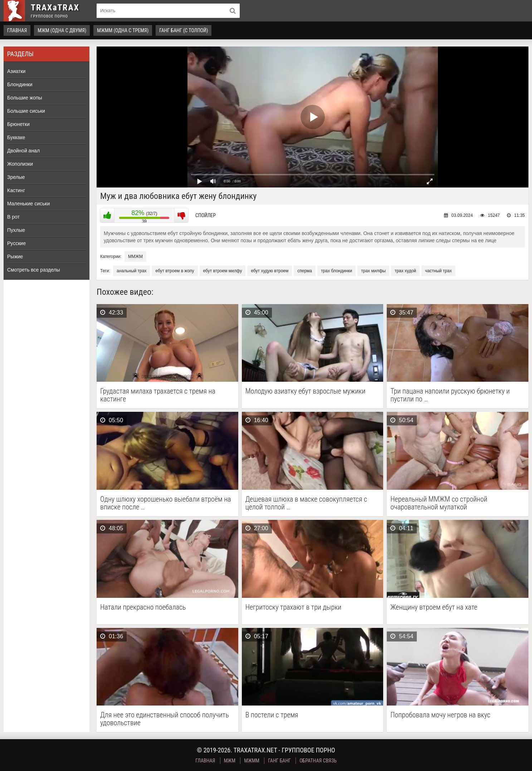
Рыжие (15, 257)
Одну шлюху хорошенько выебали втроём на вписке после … (166, 503)
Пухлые (16, 230)
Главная (17, 30)
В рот (13, 217)
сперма (305, 271)
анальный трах (131, 271)
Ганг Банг (279, 761)
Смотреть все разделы (34, 270)
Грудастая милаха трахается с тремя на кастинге (158, 395)
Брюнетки (18, 124)
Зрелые (16, 177)
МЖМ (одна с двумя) (62, 30)
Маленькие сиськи (28, 204)
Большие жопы (25, 98)
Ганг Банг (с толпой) (184, 30)
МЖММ (252, 761)
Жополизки (20, 164)
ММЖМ (135, 257)
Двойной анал (23, 151)
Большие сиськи (26, 111)
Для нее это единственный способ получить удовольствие (165, 719)
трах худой (405, 271)
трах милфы (373, 271)
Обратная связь (318, 761)
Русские (16, 243)
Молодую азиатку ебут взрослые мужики (306, 391)
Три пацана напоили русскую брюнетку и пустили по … (450, 395)
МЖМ (230, 761)
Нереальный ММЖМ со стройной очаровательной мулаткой (439, 503)
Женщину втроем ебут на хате (434, 607)
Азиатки (16, 71)
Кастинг (16, 190)
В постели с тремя (272, 715)
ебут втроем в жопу (175, 271)
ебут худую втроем (270, 271)
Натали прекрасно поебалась (143, 607)
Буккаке (16, 137)
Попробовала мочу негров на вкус (440, 715)
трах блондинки (336, 271)
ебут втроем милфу (223, 271)
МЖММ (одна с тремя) (123, 30)
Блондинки (20, 84)
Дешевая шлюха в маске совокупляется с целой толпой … (306, 503)
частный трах (438, 271)
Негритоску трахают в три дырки (294, 607)
